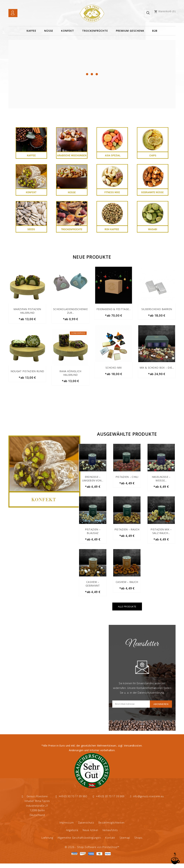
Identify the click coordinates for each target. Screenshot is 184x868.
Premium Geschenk (130, 31)
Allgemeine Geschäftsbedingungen (79, 842)
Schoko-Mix (114, 368)
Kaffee (31, 31)
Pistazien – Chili (127, 479)
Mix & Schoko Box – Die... (157, 368)
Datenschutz (86, 827)
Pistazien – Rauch (127, 532)
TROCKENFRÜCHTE (95, 31)
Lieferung (47, 842)
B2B (155, 31)
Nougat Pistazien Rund (27, 372)
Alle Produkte (127, 611)
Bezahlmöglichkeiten (111, 827)
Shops (138, 842)
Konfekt (68, 31)
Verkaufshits (110, 835)
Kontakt (110, 842)
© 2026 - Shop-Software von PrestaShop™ (92, 852)
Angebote (72, 835)
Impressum (67, 827)
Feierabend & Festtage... (114, 309)
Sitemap (125, 842)
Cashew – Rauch (127, 586)
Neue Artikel (90, 835)
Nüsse (49, 31)
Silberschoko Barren (157, 309)
